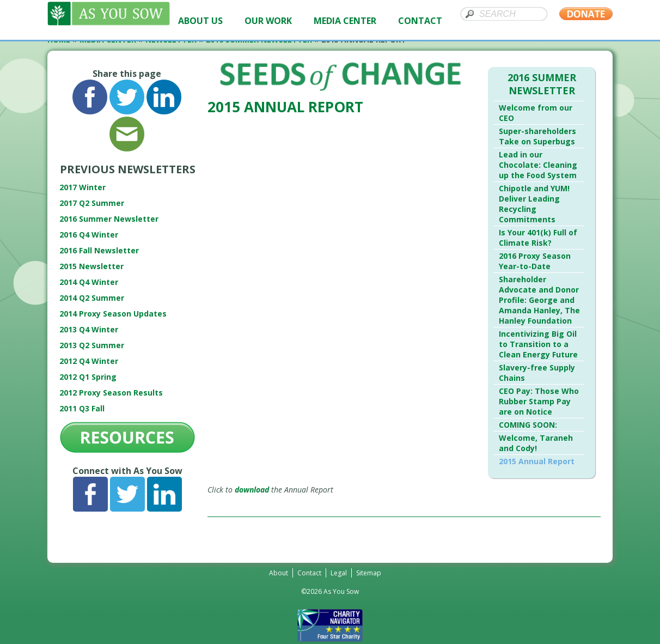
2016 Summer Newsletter (109, 219)
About (279, 573)
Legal (339, 573)
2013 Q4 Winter (89, 329)
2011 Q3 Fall (82, 408)
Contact (309, 573)
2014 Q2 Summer (92, 298)
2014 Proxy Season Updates (113, 314)
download (252, 490)
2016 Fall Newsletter (99, 250)
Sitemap (369, 573)
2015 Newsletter (91, 266)
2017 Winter (82, 187)
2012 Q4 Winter (89, 361)
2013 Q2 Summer (92, 345)
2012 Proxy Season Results (111, 393)
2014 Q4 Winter (89, 282)
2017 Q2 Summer (92, 203)
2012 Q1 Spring (88, 377)
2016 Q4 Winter (89, 235)
